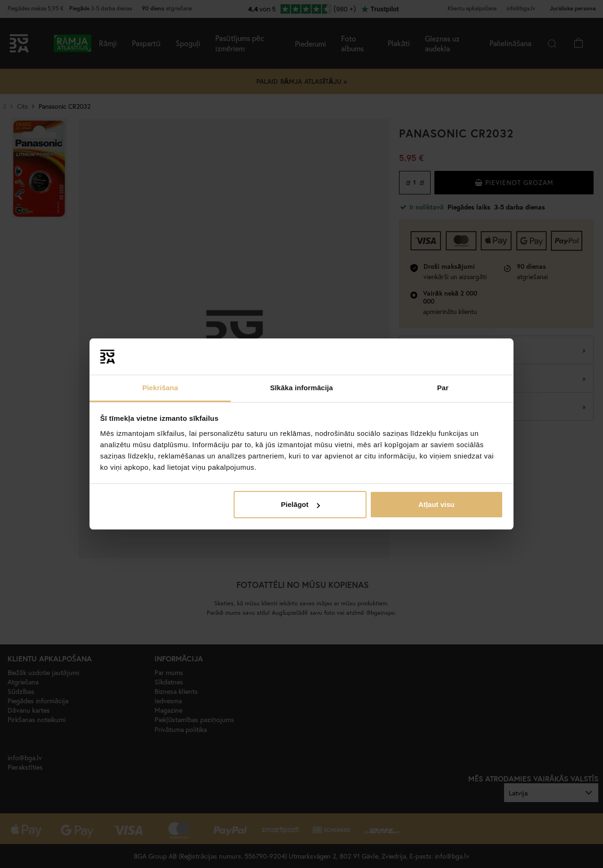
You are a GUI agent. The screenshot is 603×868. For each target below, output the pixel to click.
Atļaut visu (436, 504)
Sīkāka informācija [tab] (301, 388)
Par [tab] (443, 388)
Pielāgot (300, 504)
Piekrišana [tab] (160, 388)
